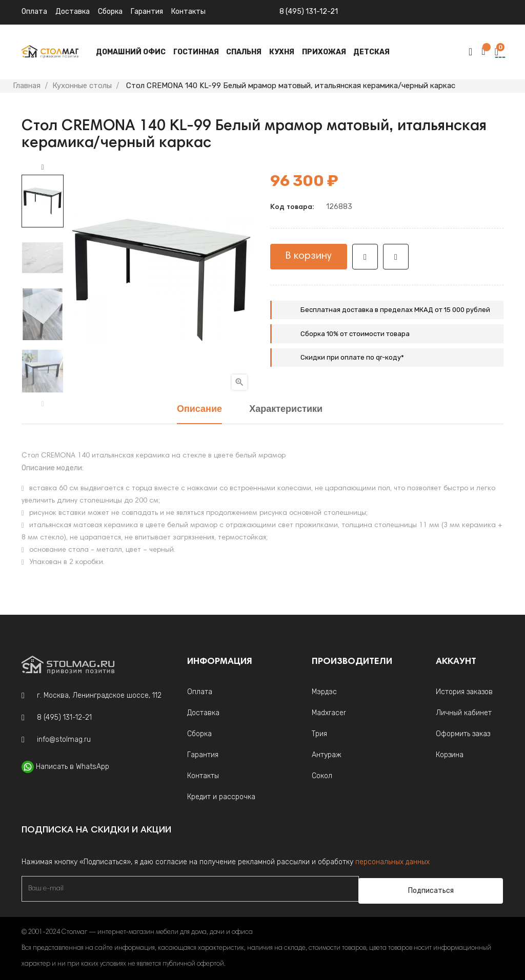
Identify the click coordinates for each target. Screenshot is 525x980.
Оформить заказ (463, 734)
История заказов (464, 692)
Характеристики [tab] (286, 410)
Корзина (450, 755)
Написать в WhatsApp (73, 767)
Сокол (322, 776)
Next (43, 168)
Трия (319, 734)
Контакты (203, 776)
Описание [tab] (199, 410)
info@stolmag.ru (64, 739)
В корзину (309, 256)
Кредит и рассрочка (221, 797)
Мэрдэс (324, 692)
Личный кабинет (464, 713)
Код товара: (292, 207)
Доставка (73, 12)
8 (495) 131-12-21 (309, 12)
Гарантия (147, 12)
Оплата (34, 12)
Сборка (110, 12)
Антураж (327, 755)
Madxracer (329, 713)
